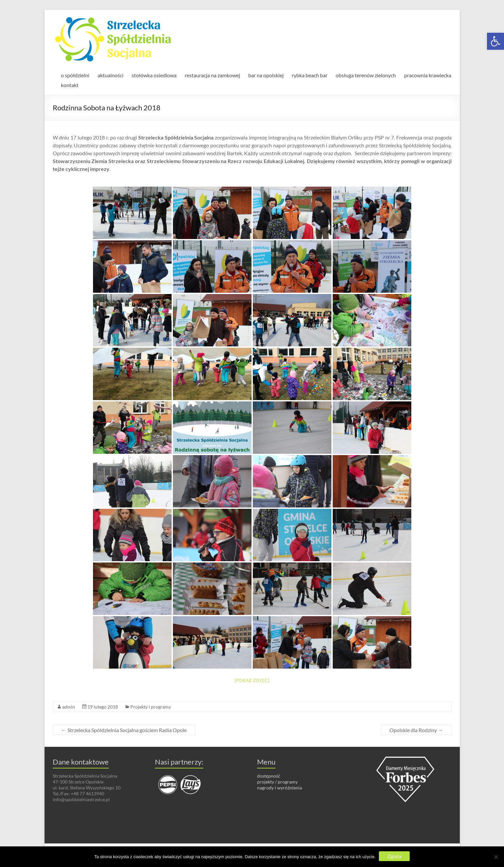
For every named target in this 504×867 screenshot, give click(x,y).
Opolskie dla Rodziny (416, 730)
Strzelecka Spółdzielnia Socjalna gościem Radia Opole (124, 730)
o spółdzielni (75, 75)
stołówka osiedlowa (154, 75)
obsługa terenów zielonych (366, 75)
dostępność (269, 776)
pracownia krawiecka (428, 75)
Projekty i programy (151, 707)
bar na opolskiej (266, 75)
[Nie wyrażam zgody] (496, 857)
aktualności (111, 75)
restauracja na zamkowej (212, 75)
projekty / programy (277, 782)
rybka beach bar (310, 75)
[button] (495, 41)
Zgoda (394, 856)
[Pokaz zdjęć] (252, 680)
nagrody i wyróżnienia (280, 788)
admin (69, 707)
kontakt (70, 85)
